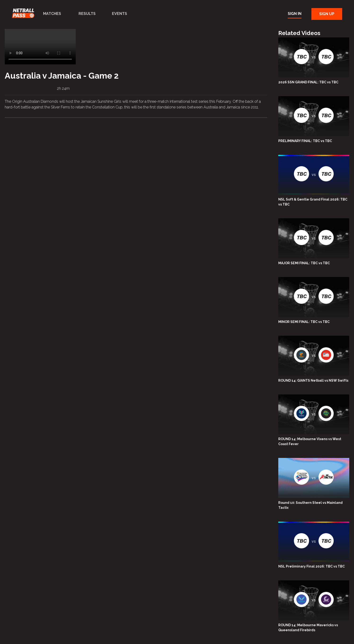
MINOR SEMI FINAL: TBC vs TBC (304, 322)
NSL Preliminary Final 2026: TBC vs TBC (312, 566)
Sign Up (327, 14)
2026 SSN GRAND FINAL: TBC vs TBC (308, 82)
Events (119, 14)
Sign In (295, 14)
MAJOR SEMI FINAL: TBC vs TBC (304, 263)
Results (87, 14)
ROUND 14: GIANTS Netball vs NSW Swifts (313, 380)
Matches (52, 14)
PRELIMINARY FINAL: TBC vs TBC (305, 141)
